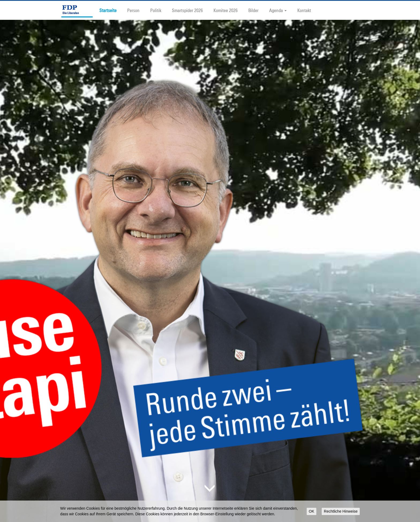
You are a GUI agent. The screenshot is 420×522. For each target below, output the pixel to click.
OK (312, 511)
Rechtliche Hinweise (341, 511)
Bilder (253, 10)
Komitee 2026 (226, 10)
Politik (156, 10)
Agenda (278, 10)
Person (133, 10)
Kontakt (304, 10)
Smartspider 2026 (187, 10)
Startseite (108, 10)
